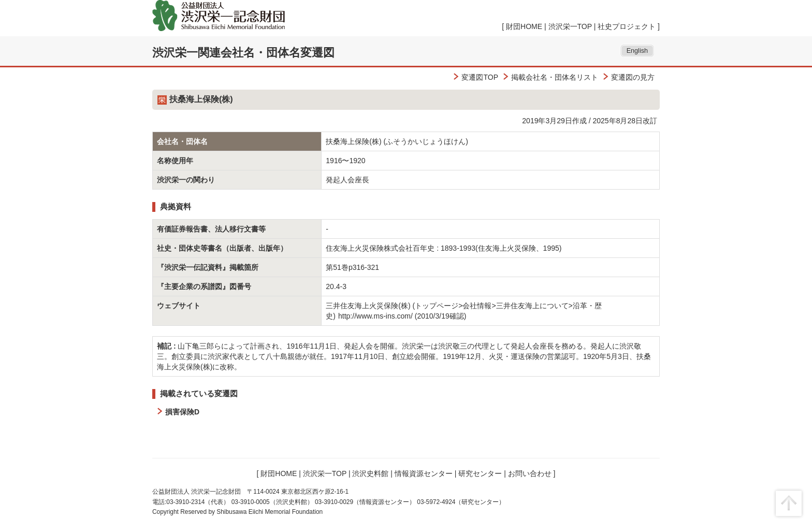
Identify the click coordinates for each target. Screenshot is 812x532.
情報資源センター (424, 473)
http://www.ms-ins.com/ (375, 316)
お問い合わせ (530, 473)
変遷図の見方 (633, 77)
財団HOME (524, 26)
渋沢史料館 (370, 473)
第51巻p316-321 (352, 267)
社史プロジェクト (627, 26)
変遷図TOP (480, 77)
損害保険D (182, 412)
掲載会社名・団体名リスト (555, 77)
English (637, 51)
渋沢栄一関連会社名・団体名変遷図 (243, 53)
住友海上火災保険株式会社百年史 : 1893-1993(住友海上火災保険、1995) (444, 248)
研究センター (480, 473)
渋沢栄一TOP (570, 26)
